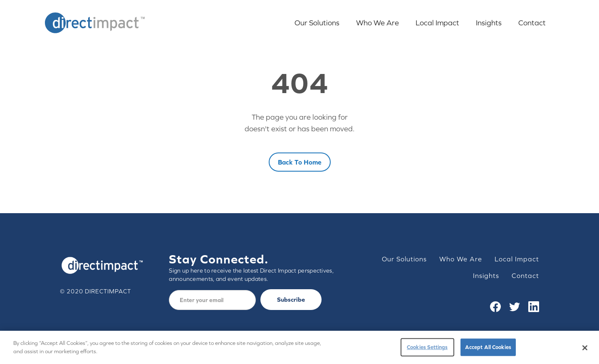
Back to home (300, 162)
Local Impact (437, 23)
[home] (95, 23)
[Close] (585, 350)
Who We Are (377, 23)
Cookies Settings (427, 350)
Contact (532, 23)
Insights (489, 23)
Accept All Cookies (488, 350)
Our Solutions (317, 23)
